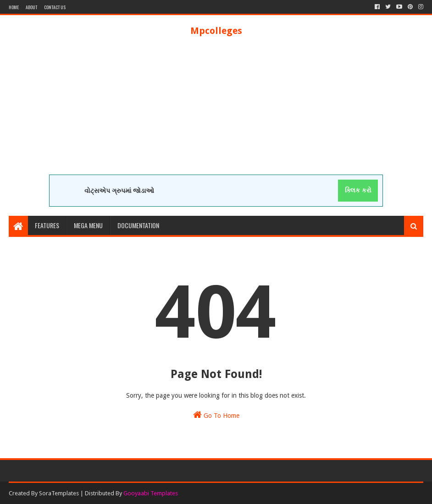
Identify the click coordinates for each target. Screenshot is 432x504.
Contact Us (55, 7)
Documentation (138, 225)
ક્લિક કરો (358, 190)
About (31, 7)
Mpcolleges (216, 31)
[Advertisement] (216, 110)
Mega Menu (88, 225)
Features (47, 225)
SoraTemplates (59, 493)
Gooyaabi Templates (151, 493)
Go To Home (216, 415)
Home (14, 7)
